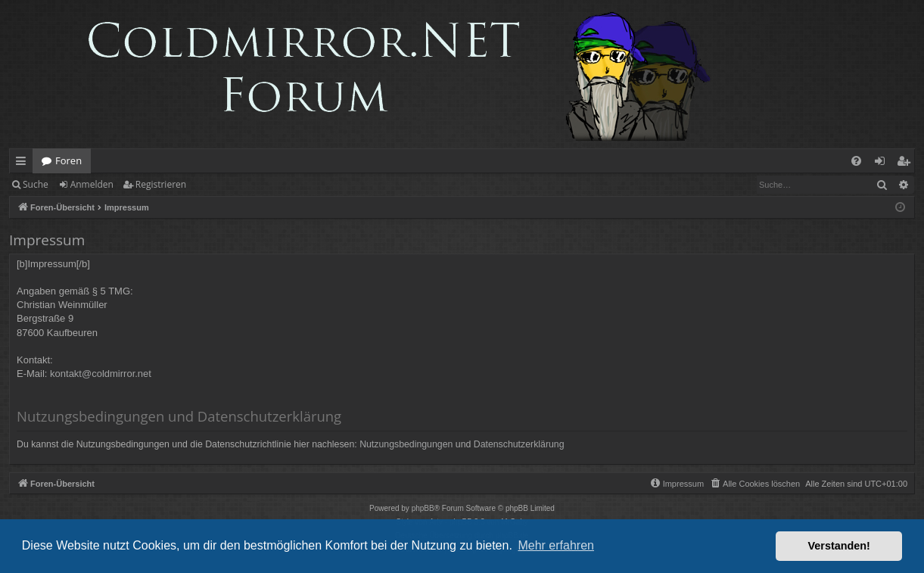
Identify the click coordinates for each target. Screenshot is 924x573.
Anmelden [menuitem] (884, 163)
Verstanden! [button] (839, 546)
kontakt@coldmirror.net (101, 374)
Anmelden (92, 184)
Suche (36, 184)
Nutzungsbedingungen (406, 444)
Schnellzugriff (24, 163)
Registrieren (161, 184)
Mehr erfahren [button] (556, 545)
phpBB (423, 508)
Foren (68, 160)
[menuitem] (856, 161)
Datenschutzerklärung (519, 444)
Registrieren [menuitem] (907, 163)
